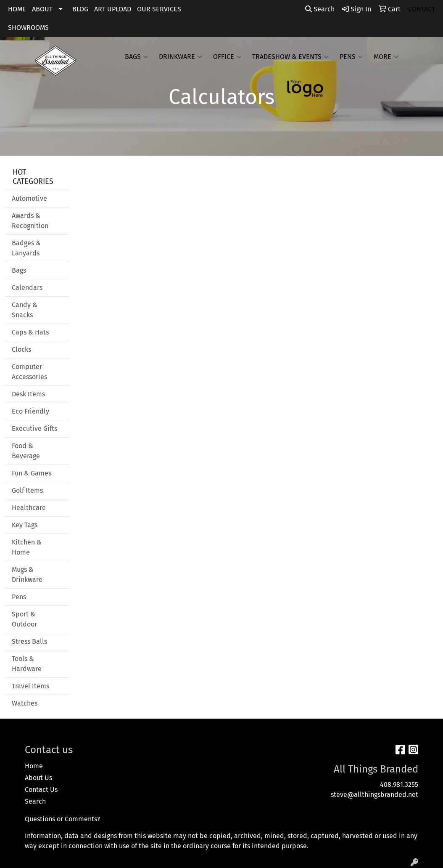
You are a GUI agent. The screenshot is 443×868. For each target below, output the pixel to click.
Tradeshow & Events (290, 57)
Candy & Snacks (25, 310)
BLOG (80, 9)
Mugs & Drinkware (27, 575)
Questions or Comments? (62, 819)
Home (34, 766)
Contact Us (41, 790)
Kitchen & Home (27, 547)
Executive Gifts (34, 429)
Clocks (21, 349)
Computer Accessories (29, 372)
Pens (351, 57)
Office (227, 57)
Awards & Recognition (30, 221)
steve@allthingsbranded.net (374, 795)
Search (320, 9)
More (386, 57)
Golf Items (27, 490)
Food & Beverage (26, 451)
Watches (25, 703)
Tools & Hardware (27, 664)
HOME (17, 9)
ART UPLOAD (113, 9)
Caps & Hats (30, 332)
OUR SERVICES (159, 9)
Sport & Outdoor (24, 619)
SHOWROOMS (28, 28)
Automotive (29, 198)
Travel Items (30, 686)
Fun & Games (32, 473)
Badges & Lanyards (26, 248)
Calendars (27, 288)
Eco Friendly (30, 411)
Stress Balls (29, 641)
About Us (38, 778)
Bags (136, 57)
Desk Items (28, 394)
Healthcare (29, 508)
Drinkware (181, 57)
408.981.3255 (399, 784)
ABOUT (42, 9)
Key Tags (25, 525)
